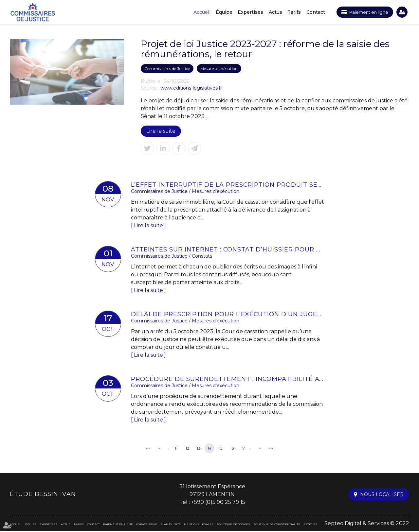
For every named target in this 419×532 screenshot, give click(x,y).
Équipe (220, 12)
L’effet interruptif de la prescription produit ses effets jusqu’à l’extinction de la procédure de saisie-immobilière (228, 185)
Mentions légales (199, 525)
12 (187, 449)
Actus (272, 12)
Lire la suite (161, 131)
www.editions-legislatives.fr (191, 88)
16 (232, 449)
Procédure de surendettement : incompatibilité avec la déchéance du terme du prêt (228, 380)
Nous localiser (382, 496)
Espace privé (402, 12)
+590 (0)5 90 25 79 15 (218, 503)
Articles (310, 525)
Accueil (198, 12)
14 (209, 449)
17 (243, 449)
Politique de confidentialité (277, 525)
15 (221, 449)
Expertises (246, 12)
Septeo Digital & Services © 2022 (367, 525)
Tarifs (290, 12)
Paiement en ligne (367, 12)
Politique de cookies (233, 525)
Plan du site (171, 525)
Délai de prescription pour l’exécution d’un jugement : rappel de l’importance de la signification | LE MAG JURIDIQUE (228, 315)
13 (199, 449)
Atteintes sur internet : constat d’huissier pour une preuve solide (228, 250)
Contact (311, 12)
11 (176, 449)
